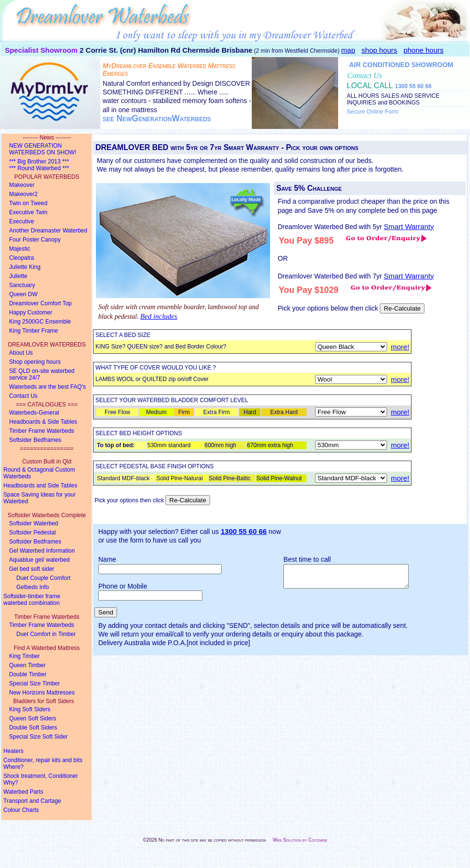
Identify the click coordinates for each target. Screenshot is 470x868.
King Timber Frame (34, 331)
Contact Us (23, 396)
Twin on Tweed (28, 203)
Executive (22, 221)
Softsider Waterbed (34, 523)
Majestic (20, 249)
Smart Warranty (409, 226)
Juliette (18, 276)
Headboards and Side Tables (40, 486)
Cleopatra (22, 258)
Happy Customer (31, 312)
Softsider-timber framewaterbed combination (32, 600)
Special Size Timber (35, 683)
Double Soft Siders (33, 728)
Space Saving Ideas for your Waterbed (40, 498)
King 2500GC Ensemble (40, 322)
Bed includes (159, 316)
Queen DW (23, 294)
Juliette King (25, 267)
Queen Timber (27, 665)
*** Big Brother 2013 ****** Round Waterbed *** (39, 165)
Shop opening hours (35, 362)
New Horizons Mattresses (42, 693)
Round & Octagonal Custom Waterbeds (39, 473)
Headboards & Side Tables (43, 422)
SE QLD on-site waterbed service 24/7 (42, 374)
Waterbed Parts (23, 792)
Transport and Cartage (32, 801)
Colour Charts (21, 810)
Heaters (13, 751)
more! (400, 347)
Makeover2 (23, 194)
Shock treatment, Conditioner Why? (41, 779)
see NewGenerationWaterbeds (157, 118)
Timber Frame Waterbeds (42, 431)
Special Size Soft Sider (38, 737)
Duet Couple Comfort (43, 578)
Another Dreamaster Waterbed (48, 231)
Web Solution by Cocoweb (300, 840)
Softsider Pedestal (32, 532)
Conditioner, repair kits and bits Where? (43, 764)
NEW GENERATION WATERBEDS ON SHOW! (43, 149)
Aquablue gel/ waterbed (39, 560)
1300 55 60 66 (413, 86)
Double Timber (28, 674)
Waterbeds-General (34, 413)
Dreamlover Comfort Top (41, 303)
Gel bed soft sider (32, 569)
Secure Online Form (372, 112)
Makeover (22, 185)
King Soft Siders (30, 709)
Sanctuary (22, 285)
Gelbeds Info (33, 587)
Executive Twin (28, 212)
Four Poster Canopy (35, 240)
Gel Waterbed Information (42, 551)
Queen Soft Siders (33, 718)
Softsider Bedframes (35, 440)
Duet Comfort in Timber (46, 634)
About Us (21, 353)
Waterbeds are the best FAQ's (47, 387)
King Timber (24, 656)
